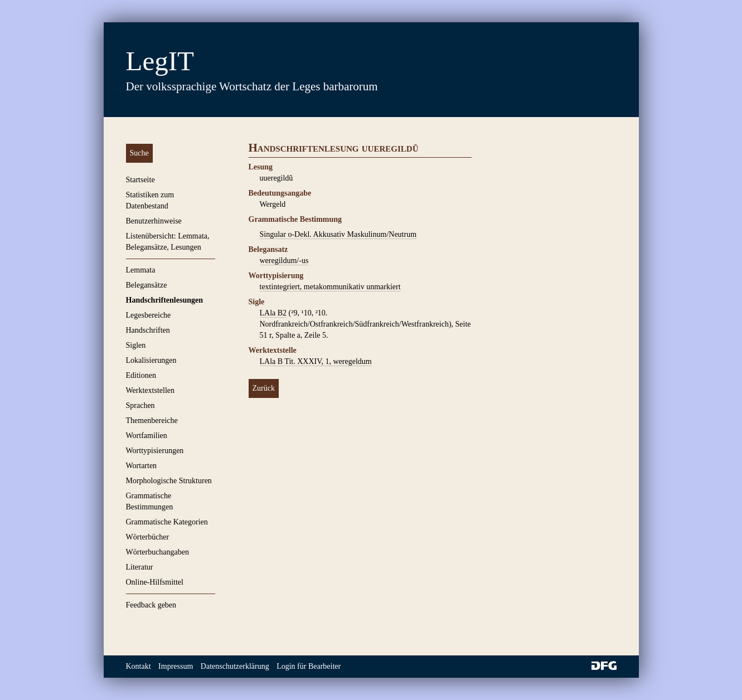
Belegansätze (147, 285)
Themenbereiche (152, 421)
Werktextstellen (151, 390)
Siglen (136, 345)
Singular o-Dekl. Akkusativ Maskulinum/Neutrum (338, 234)
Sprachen (140, 405)
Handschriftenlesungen (164, 300)
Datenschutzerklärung (235, 666)
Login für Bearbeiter (309, 666)
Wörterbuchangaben (158, 552)
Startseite (140, 180)
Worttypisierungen (155, 451)
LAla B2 (273, 313)
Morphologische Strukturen (169, 481)
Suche (139, 153)
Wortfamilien (147, 436)
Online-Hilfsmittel (155, 582)
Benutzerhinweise (154, 221)
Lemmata (141, 270)
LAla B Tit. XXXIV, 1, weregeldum (316, 361)
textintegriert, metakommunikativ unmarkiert (330, 287)
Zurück (264, 388)
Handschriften (148, 330)
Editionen (141, 375)
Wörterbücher (148, 537)
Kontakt (139, 666)
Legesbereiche (149, 315)
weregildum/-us (284, 261)
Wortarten (142, 466)
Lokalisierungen (151, 360)
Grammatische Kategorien (167, 522)
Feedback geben (151, 605)
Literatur (140, 567)
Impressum (176, 666)
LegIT (160, 61)
